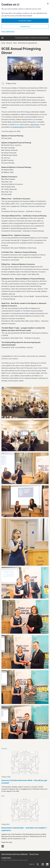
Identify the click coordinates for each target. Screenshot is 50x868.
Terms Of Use (34, 854)
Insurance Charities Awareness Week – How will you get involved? (24, 782)
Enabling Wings (18, 127)
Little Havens (35, 125)
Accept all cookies (25, 21)
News (15, 43)
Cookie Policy (6, 858)
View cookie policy (8, 31)
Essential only (25, 27)
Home (3, 43)
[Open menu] (2, 38)
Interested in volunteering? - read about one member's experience (24, 829)
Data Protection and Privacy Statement (15, 854)
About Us (9, 43)
